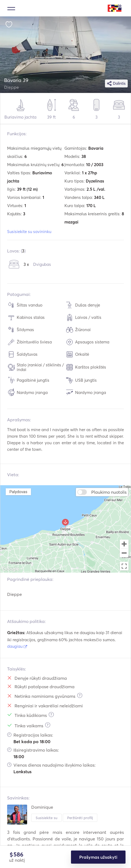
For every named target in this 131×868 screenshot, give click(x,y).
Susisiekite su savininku (29, 232)
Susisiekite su (46, 818)
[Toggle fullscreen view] (124, 566)
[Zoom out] (124, 554)
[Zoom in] (124, 544)
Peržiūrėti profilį (80, 818)
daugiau (17, 646)
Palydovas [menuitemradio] (18, 492)
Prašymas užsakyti (98, 857)
